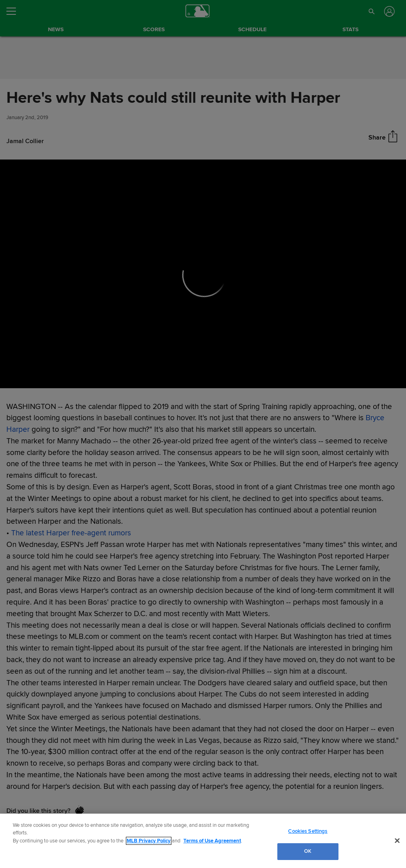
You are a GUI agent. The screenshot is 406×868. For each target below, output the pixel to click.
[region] (203, 841)
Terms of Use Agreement (212, 841)
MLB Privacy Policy (149, 841)
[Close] (397, 840)
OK (308, 851)
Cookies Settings (308, 831)
